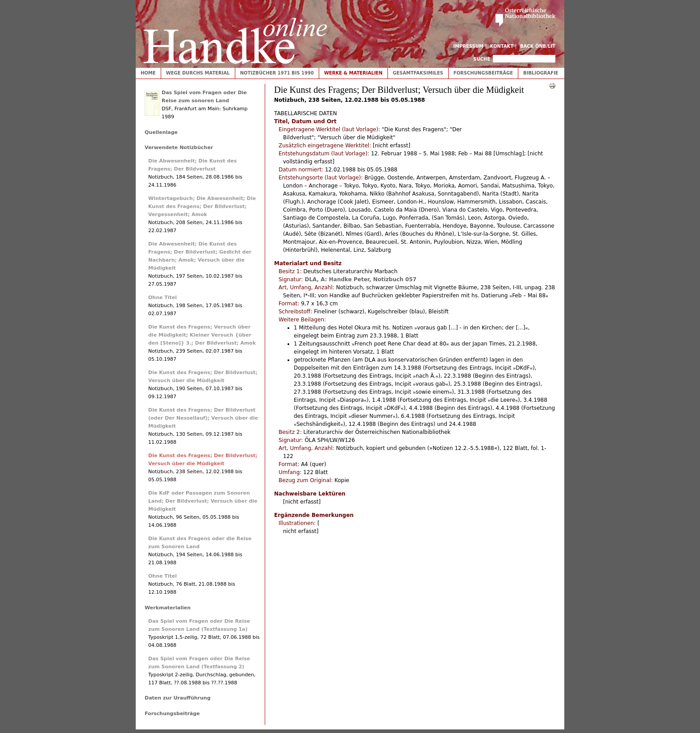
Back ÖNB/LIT (538, 46)
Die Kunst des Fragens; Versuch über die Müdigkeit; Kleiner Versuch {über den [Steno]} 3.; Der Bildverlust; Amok (202, 335)
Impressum (468, 46)
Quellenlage (161, 132)
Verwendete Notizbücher (179, 148)
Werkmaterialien (168, 608)
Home (148, 73)
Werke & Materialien (353, 73)
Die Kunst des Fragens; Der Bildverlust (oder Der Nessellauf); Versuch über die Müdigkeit (203, 418)
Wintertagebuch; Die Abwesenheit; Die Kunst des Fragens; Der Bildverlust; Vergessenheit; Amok (202, 206)
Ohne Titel (162, 298)
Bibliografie (541, 73)
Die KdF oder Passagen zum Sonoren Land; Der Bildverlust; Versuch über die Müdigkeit (203, 501)
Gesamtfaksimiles (418, 73)
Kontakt (502, 46)
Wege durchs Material (198, 73)
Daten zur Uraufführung (178, 698)
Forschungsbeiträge (483, 73)
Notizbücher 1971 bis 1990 (277, 73)
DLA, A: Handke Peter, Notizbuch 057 (360, 279)
